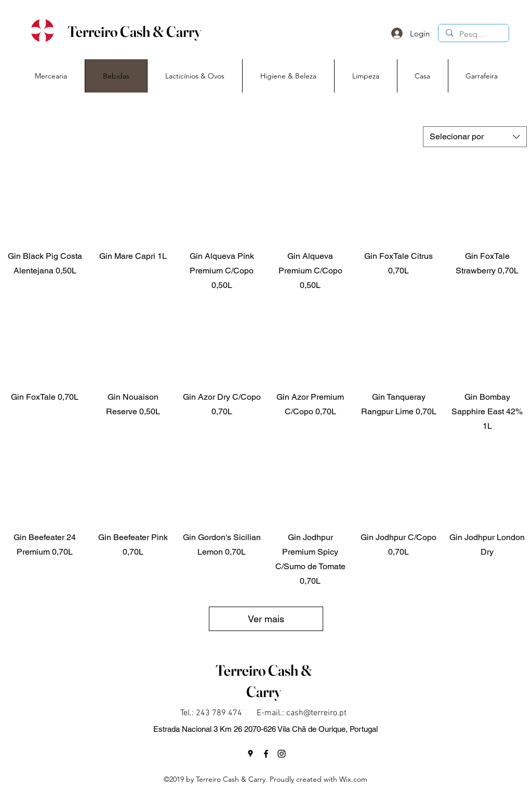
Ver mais (266, 619)
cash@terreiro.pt (316, 713)
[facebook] (266, 754)
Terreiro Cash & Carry (134, 31)
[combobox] (475, 137)
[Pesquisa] (473, 34)
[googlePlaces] (250, 754)
